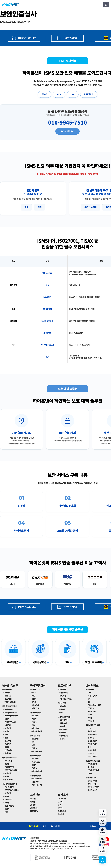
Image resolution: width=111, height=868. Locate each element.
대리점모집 (34, 811)
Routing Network (11, 716)
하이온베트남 (37, 731)
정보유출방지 (92, 734)
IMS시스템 (8, 761)
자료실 (32, 802)
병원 (6, 738)
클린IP (7, 764)
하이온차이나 (37, 751)
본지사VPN (8, 709)
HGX (34, 693)
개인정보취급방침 (33, 826)
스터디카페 (92, 784)
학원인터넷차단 (93, 787)
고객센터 (35, 795)
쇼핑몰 (7, 803)
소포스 (90, 715)
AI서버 (62, 726)
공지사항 (33, 799)
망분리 (45, 94)
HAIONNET (11, 5)
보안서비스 (92, 686)
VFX (34, 725)
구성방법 (8, 728)
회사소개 (63, 795)
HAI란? (7, 693)
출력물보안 (92, 731)
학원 (6, 734)
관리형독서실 (92, 781)
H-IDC (62, 739)
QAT (34, 696)
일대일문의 (34, 808)
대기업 (7, 747)
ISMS (90, 773)
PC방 (6, 812)
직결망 (35, 722)
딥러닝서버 (64, 729)
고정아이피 (8, 750)
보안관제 (8, 725)
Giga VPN (8, 699)
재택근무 (8, 753)
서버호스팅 (62, 703)
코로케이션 (64, 686)
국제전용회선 (38, 686)
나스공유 (35, 728)
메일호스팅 (64, 693)
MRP (34, 699)
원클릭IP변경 (9, 767)
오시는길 (61, 814)
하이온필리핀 (37, 771)
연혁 (59, 805)
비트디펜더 (89, 94)
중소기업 (8, 741)
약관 (44, 826)
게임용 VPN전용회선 (10, 784)
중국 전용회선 (35, 736)
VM (61, 712)
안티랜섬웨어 (92, 744)
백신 (89, 747)
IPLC (34, 702)
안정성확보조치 (93, 770)
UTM (59, 94)
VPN (89, 699)
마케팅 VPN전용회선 (10, 758)
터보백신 (91, 753)
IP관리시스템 (9, 787)
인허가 (60, 808)
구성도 (7, 731)
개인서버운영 (9, 806)
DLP (73, 94)
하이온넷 (91, 721)
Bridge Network (11, 712)
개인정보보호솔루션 (93, 761)
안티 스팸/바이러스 (94, 705)
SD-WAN (35, 705)
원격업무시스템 (10, 722)
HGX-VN (35, 716)
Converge (36, 762)
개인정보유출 (92, 764)
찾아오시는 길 (55, 826)
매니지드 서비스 (66, 699)
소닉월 (90, 718)
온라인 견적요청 (67, 131)
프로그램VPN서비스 (12, 770)
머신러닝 (63, 732)
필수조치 (91, 767)
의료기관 (8, 744)
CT (33, 742)
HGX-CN (35, 739)
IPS (89, 702)
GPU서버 (63, 723)
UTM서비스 (90, 689)
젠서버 (62, 709)
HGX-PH (35, 759)
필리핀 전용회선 (36, 756)
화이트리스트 (92, 790)
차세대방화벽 (92, 696)
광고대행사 (8, 779)
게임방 (7, 809)
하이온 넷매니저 (10, 702)
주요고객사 (62, 811)
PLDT (34, 765)
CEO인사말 (62, 799)
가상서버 (63, 706)
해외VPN (35, 708)
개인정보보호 (92, 756)
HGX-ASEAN (37, 779)
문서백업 (91, 738)
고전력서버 (64, 720)
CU (33, 745)
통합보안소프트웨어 (93, 725)
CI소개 (60, 802)
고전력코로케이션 (64, 717)
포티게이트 (92, 711)
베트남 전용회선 (36, 712)
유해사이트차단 (91, 777)
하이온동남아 (37, 785)
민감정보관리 (92, 741)
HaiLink (7, 696)
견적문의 (33, 805)
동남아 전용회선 (36, 776)
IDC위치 (63, 696)
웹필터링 (91, 708)
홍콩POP (35, 782)
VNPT (34, 719)
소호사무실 (8, 799)
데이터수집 (64, 736)
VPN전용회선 (10, 686)
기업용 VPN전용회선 (10, 706)
